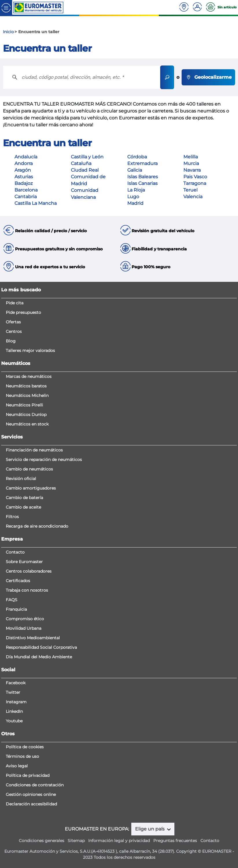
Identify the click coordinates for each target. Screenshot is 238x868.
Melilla (191, 157)
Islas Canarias (142, 183)
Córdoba (137, 157)
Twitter (13, 692)
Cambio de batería (24, 498)
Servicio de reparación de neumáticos (44, 460)
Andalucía (26, 157)
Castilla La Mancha (36, 203)
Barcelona (26, 190)
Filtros (12, 517)
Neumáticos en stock (27, 424)
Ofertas (13, 322)
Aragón (23, 170)
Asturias (24, 177)
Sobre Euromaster (24, 562)
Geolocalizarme (208, 77)
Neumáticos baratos (26, 386)
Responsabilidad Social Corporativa (41, 647)
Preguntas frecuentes (175, 841)
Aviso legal (17, 766)
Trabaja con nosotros (27, 590)
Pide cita (15, 303)
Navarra (192, 170)
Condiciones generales (41, 841)
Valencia (193, 197)
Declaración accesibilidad (31, 804)
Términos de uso (22, 756)
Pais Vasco (195, 177)
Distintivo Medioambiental (33, 638)
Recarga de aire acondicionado (37, 526)
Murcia (191, 163)
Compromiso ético (25, 619)
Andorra (24, 163)
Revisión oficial (21, 479)
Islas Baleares (143, 177)
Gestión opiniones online (31, 794)
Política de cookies (25, 747)
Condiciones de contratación (35, 785)
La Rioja (136, 190)
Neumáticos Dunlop (26, 415)
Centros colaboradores (29, 571)
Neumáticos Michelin (27, 395)
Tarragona (195, 183)
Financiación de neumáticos (34, 450)
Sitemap (76, 841)
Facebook (16, 683)
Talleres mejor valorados (30, 350)
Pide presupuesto (23, 312)
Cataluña (81, 163)
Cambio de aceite (23, 507)
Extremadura (142, 163)
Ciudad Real (85, 170)
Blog (11, 341)
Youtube (14, 721)
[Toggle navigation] (6, 7)
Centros (14, 331)
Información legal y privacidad (119, 841)
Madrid (135, 203)
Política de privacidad (28, 775)
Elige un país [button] (150, 829)
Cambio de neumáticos (29, 469)
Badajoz (24, 183)
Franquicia (16, 609)
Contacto (15, 552)
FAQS (12, 600)
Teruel (190, 190)
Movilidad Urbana (24, 628)
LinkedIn (14, 711)
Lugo (133, 197)
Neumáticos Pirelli (24, 405)
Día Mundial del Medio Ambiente (39, 657)
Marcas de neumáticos (29, 376)
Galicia (135, 170)
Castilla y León (87, 157)
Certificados (18, 581)
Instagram (16, 702)
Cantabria (26, 197)
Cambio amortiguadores (31, 488)
